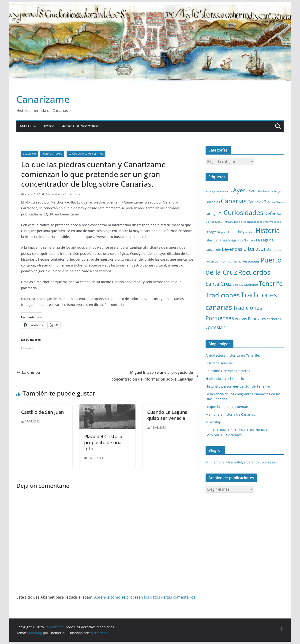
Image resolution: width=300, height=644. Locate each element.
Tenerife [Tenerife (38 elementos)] (271, 283)
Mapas (26, 126)
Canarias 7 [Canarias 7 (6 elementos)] (257, 202)
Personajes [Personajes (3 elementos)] (251, 261)
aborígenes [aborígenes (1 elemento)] (212, 191)
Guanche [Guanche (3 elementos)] (235, 232)
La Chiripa (28, 372)
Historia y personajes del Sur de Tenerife (238, 386)
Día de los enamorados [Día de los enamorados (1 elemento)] (248, 222)
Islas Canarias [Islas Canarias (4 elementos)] (216, 240)
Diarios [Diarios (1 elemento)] (210, 222)
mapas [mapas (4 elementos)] (276, 249)
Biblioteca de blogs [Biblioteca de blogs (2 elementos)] (268, 191)
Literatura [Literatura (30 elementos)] (256, 249)
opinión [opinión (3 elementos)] (221, 261)
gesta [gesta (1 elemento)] (224, 232)
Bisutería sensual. (220, 363)
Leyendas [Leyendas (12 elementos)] (232, 249)
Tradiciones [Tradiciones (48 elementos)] (223, 295)
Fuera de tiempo (52, 154)
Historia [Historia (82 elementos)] (268, 230)
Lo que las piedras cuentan (86, 154)
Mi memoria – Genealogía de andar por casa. (241, 462)
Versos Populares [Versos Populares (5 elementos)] (250, 319)
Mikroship (213, 422)
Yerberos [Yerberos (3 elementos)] (274, 319)
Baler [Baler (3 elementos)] (250, 191)
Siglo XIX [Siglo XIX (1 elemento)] (238, 285)
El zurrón (29, 154)
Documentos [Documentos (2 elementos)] (224, 222)
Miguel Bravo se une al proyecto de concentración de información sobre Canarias (155, 376)
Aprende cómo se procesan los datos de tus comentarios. (145, 597)
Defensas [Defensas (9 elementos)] (274, 213)
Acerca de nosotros (80, 126)
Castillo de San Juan (42, 412)
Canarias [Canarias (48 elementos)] (234, 201)
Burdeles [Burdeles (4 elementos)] (213, 202)
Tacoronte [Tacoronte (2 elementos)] (251, 285)
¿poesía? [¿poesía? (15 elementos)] (215, 327)
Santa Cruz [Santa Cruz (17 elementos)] (219, 284)
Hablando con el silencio (225, 379)
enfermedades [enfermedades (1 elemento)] (272, 222)
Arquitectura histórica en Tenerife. (233, 355)
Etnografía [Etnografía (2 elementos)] (213, 232)
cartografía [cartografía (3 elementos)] (214, 214)
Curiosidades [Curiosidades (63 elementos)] (243, 212)
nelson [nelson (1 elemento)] (210, 262)
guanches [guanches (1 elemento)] (249, 232)
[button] (34, 126)
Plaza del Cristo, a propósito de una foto (103, 442)
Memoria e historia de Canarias (230, 414)
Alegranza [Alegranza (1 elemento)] (226, 191)
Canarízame (43, 99)
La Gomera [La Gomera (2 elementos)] (247, 240)
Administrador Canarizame (63, 194)
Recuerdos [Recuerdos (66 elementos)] (254, 272)
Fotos (49, 126)
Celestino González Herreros (228, 371)
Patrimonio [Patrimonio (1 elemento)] (234, 262)
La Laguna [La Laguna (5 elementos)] (265, 240)
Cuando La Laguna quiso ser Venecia (167, 415)
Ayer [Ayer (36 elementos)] (239, 190)
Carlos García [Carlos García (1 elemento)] (276, 202)
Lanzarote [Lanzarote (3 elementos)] (213, 250)
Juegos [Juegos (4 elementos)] (234, 240)
